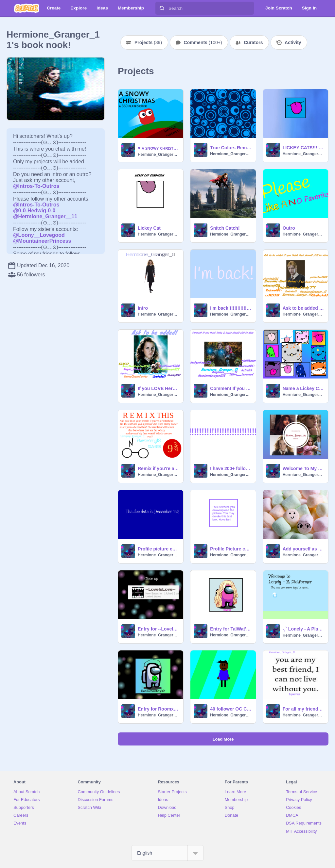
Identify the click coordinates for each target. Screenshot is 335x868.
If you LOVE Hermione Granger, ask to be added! (159, 388)
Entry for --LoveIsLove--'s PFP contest (159, 629)
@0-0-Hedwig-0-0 (34, 211)
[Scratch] (27, 8)
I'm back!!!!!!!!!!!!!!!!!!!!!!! (231, 308)
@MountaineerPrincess (42, 241)
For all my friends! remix (303, 709)
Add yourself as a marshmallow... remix (303, 549)
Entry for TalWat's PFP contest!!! (231, 629)
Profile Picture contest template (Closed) (231, 549)
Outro (289, 228)
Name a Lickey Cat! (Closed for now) (303, 388)
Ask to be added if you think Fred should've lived (303, 308)
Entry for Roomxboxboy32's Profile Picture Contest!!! (159, 709)
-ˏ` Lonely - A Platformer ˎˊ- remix (303, 629)
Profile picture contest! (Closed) (159, 549)
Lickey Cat (149, 228)
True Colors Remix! (231, 148)
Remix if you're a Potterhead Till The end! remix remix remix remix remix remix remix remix (159, 468)
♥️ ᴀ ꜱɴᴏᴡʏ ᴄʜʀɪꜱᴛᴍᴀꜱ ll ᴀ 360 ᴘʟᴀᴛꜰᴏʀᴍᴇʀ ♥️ (159, 148)
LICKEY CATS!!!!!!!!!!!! (303, 148)
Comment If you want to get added (231, 388)
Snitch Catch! (225, 228)
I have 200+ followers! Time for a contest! (231, 468)
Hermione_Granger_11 (159, 155)
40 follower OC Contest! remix (231, 709)
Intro (143, 308)
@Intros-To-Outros (36, 186)
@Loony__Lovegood (39, 235)
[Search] (162, 8)
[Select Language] (167, 853)
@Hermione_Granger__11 (45, 216)
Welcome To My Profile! (303, 468)
